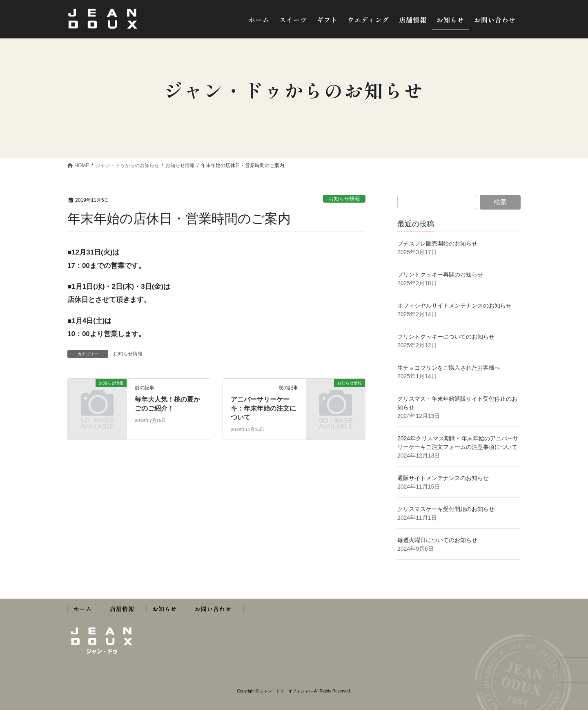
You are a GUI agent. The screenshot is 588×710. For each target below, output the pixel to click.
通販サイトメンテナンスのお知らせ (443, 478)
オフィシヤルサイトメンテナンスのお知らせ (454, 306)
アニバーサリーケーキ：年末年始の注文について (263, 409)
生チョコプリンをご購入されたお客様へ (449, 368)
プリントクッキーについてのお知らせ (446, 337)
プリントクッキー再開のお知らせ (440, 275)
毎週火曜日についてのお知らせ (440, 540)
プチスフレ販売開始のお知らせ (437, 243)
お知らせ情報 (344, 199)
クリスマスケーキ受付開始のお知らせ (447, 509)
